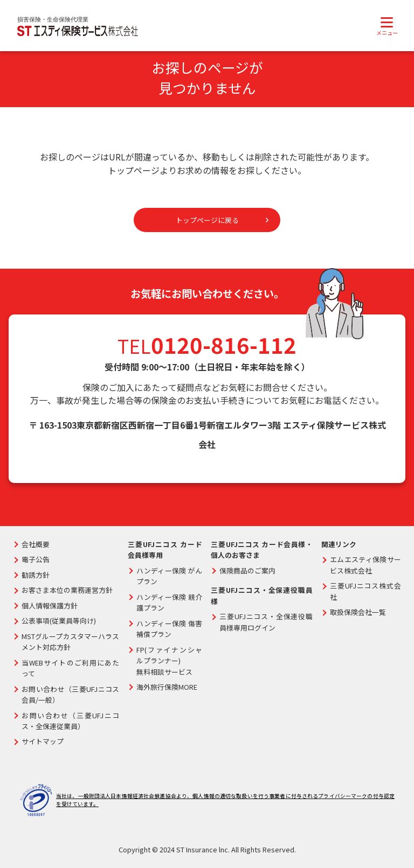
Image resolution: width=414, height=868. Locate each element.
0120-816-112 (224, 346)
